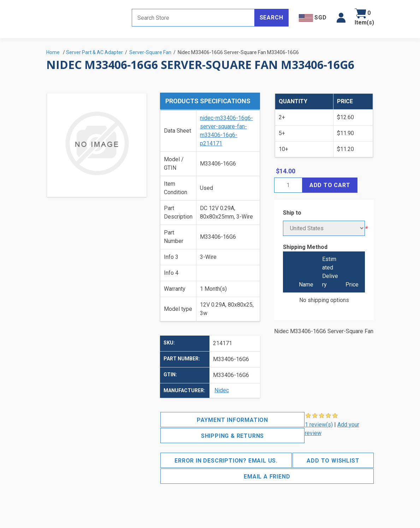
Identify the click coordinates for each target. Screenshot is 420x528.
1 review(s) (319, 425)
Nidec (222, 390)
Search (271, 18)
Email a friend (267, 477)
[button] (341, 18)
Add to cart (330, 185)
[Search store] (193, 18)
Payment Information (232, 420)
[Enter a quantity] (288, 185)
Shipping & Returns (232, 436)
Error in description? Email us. (226, 461)
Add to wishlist (333, 461)
